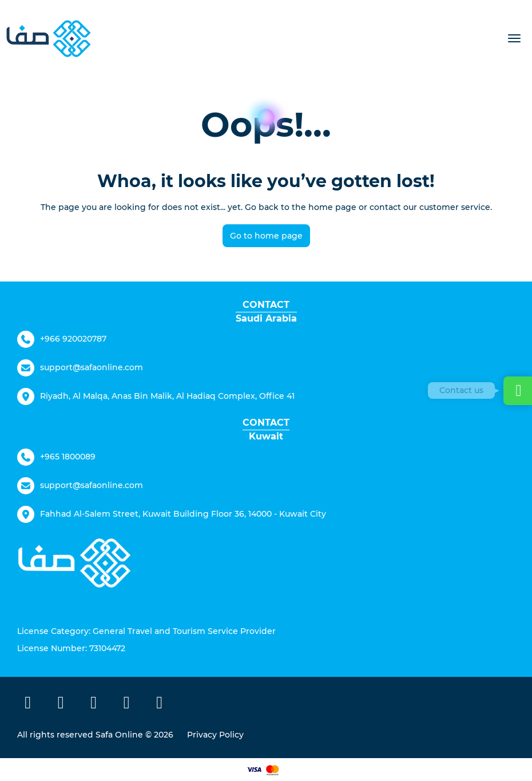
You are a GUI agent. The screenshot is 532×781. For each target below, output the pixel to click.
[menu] (514, 38)
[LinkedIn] (160, 704)
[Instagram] (94, 704)
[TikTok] (127, 704)
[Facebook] (28, 704)
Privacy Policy (215, 735)
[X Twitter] (61, 704)
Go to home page (266, 236)
